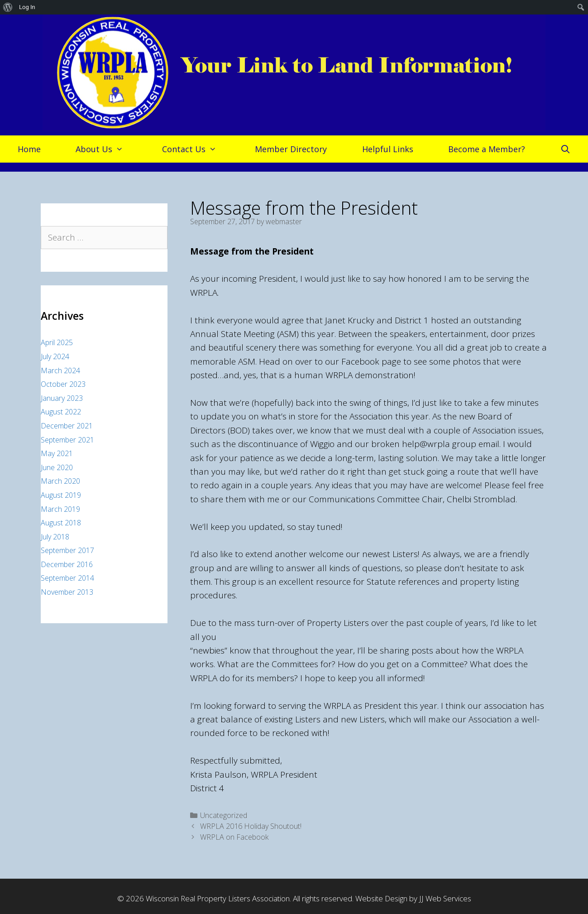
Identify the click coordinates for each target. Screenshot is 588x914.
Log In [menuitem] (27, 7)
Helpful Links (388, 149)
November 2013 (67, 592)
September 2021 (67, 440)
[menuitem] (8, 7)
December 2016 (67, 564)
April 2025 (57, 342)
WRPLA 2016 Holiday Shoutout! (251, 826)
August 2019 (61, 495)
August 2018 (61, 523)
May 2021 (57, 453)
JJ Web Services (445, 898)
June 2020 (57, 467)
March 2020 (60, 481)
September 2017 (67, 550)
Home (29, 149)
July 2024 (55, 356)
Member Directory (291, 149)
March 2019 (60, 509)
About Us (104, 149)
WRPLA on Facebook (234, 837)
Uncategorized (224, 815)
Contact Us (194, 149)
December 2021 (67, 426)
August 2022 (61, 412)
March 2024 (60, 370)
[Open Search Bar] (565, 149)
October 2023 (63, 384)
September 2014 (67, 578)
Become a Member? (487, 149)
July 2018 (55, 537)
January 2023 (62, 398)
